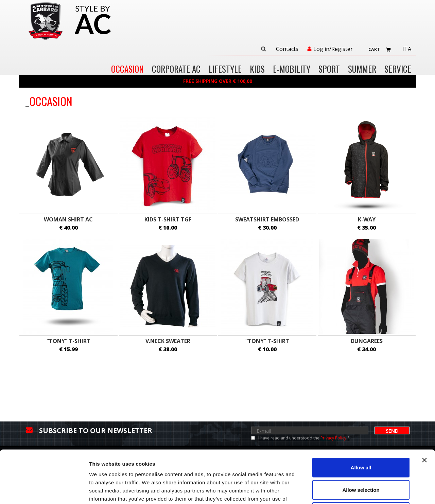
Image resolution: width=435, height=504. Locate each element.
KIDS (257, 69)
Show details (357, 491)
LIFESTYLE (225, 69)
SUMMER (362, 69)
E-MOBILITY (292, 69)
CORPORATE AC (176, 69)
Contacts (287, 49)
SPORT (329, 69)
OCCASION (127, 69)
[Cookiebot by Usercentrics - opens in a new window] (44, 491)
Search (263, 49)
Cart (374, 49)
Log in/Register (333, 49)
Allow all (361, 415)
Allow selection (361, 437)
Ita (407, 49)
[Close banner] (424, 408)
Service (398, 69)
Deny (361, 459)
